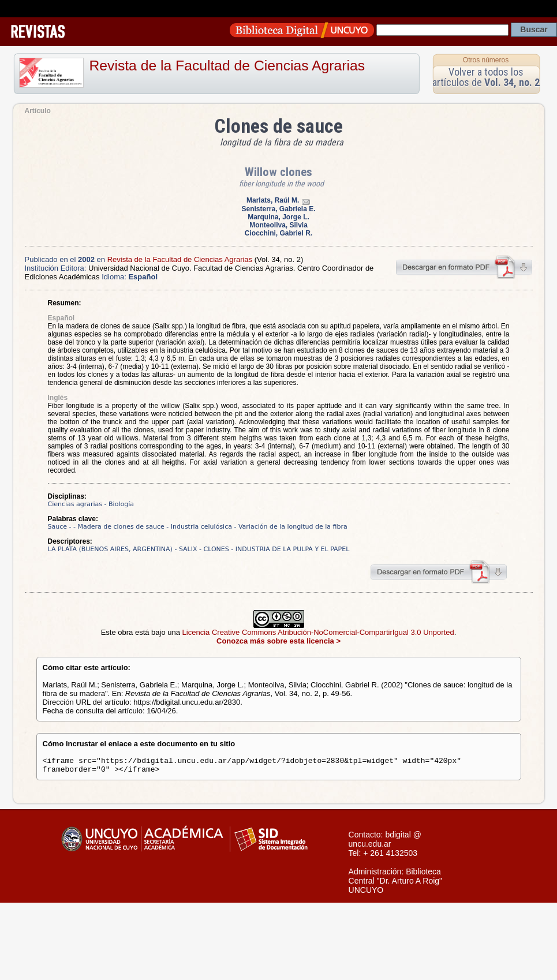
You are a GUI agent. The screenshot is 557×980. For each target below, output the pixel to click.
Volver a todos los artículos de (486, 77)
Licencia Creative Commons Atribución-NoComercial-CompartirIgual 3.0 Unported (318, 632)
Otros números (486, 60)
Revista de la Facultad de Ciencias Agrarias (227, 66)
